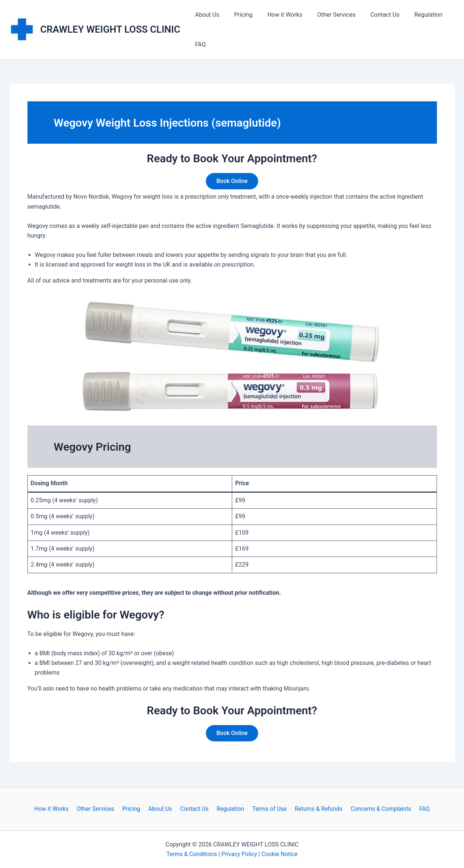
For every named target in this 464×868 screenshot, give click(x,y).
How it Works (278, 15)
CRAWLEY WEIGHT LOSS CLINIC (110, 29)
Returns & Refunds (315, 809)
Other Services (326, 15)
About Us (206, 15)
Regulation (412, 15)
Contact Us (371, 15)
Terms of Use (267, 809)
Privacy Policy (239, 854)
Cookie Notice (281, 854)
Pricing (239, 15)
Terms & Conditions (191, 854)
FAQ (199, 44)
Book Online (232, 181)
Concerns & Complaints (376, 809)
